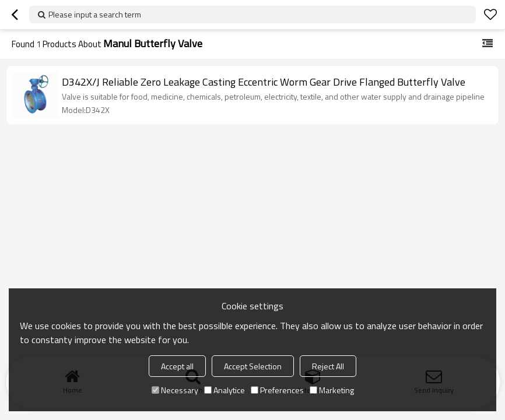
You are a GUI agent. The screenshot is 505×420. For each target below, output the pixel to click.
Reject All (328, 366)
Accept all (177, 366)
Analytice (225, 390)
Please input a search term (95, 14)
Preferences (277, 390)
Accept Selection (253, 366)
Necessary (175, 390)
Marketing (332, 390)
